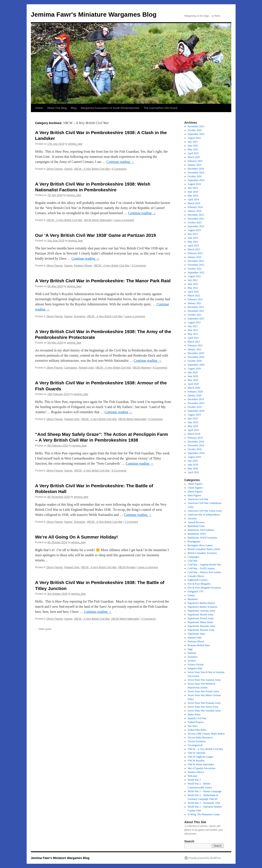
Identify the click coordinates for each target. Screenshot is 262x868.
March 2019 (194, 434)
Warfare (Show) (196, 772)
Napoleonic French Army (201, 618)
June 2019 (193, 422)
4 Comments (155, 419)
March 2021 (194, 342)
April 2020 (193, 384)
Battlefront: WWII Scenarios (202, 538)
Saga (190, 649)
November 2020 (196, 357)
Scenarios (80, 316)
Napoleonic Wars (196, 634)
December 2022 (196, 261)
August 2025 (194, 138)
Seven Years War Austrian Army (204, 680)
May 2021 (193, 334)
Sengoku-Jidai (195, 668)
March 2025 (194, 157)
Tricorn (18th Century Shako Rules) (206, 734)
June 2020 (193, 376)
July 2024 (193, 188)
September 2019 (196, 411)
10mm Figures (195, 484)
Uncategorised (195, 745)
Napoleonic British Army (200, 615)
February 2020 (195, 392)
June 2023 (193, 238)
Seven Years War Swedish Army (204, 711)
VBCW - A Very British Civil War (92, 169)
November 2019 (196, 403)
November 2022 (196, 265)
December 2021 (196, 307)
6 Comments (119, 169)
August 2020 (194, 369)
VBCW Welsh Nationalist (98, 220)
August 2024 (194, 184)
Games (68, 169)
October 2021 (195, 315)
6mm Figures (194, 495)
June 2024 (193, 192)
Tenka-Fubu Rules (197, 730)
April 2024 (193, 199)
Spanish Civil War (197, 718)
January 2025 (194, 165)
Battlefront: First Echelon (201, 530)
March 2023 (194, 249)
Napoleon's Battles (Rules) (201, 603)
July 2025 (193, 142)
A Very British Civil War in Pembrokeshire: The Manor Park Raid (103, 281)
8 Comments (160, 368)
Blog (74, 108)
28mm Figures (55, 169)
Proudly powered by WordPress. (205, 858)
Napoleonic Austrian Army (201, 611)
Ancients (192, 518)
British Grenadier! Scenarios (202, 553)
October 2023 (195, 222)
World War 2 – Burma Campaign (204, 791)
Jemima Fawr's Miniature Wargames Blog (94, 14)
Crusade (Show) (196, 576)
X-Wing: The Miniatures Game (204, 814)
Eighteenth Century (198, 580)
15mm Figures (195, 488)
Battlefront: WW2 (197, 534)
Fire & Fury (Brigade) (199, 584)
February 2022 (195, 299)
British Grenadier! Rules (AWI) (204, 549)
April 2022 (193, 292)
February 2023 (195, 253)
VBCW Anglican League (200, 757)
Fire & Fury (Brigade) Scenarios (204, 588)
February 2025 (195, 161)
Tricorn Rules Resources (200, 738)
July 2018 (193, 461)
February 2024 (195, 207)
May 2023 (193, 242)
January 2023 (194, 257)
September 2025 (196, 134)
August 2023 (194, 230)
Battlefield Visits (196, 526)
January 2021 (194, 349)
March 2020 (194, 388)
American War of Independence (204, 515)
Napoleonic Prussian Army (201, 626)
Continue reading (120, 162)
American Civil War (198, 499)
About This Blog (57, 108)
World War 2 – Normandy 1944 (204, 803)
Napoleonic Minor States (200, 622)
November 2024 (196, 173)
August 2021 (194, 322)
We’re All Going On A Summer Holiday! (77, 537)
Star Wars (193, 726)
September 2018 (196, 453)
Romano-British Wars (199, 645)
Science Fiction (195, 665)
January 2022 (194, 303)
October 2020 (195, 361)
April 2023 (193, 246)
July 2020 (193, 372)
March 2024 (194, 203)
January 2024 (194, 211)
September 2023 (196, 226)
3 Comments (139, 266)
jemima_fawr (75, 144)
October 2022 (195, 269)
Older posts (43, 629)
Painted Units (86, 368)
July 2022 (193, 280)
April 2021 (193, 338)
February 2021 (195, 345)
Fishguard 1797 (196, 591)
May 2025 (193, 149)
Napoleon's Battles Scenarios (202, 607)
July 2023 (193, 234)
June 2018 (193, 465)
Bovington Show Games (200, 545)
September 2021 (196, 319)
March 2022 (194, 296)
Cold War (193, 561)
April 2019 (193, 430)
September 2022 (196, 272)
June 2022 (193, 284)
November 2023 (196, 219)
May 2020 (193, 380)
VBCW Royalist (127, 567)
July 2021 (193, 326)
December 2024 (196, 169)
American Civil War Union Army (205, 511)
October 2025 (195, 130)
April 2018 (193, 472)
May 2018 (193, 468)
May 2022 (193, 288)
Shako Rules (194, 714)
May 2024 (193, 196)
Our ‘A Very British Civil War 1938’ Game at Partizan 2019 (96, 235)
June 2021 (193, 330)
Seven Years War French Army (203, 691)
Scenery (192, 661)
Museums (193, 599)
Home (39, 108)
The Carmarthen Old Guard (161, 108)
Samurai (192, 653)
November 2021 (196, 311)
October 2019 (195, 407)
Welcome (192, 776)
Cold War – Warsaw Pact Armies (204, 572)
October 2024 (195, 176)
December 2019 (196, 399)
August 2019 (194, 415)
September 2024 (196, 180)
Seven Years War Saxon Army (203, 707)
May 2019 (193, 426)
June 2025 (193, 146)
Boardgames (194, 542)
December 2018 (196, 442)
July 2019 (193, 419)
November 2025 (196, 126)
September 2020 (196, 365)
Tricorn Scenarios (197, 741)
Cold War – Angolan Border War (204, 565)
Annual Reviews (196, 522)
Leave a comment (124, 220)
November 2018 (196, 445)
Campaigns (71, 368)
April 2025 (193, 153)
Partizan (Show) (83, 266)
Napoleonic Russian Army (201, 630)
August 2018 (194, 457)
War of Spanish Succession (201, 768)
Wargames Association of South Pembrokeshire (110, 108)
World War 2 (194, 780)
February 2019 (195, 438)
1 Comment (131, 522)
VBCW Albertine (142, 368)
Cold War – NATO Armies (201, 568)
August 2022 (194, 276)
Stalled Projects (196, 722)
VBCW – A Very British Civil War (205, 749)
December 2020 (196, 353)
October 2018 (195, 449)
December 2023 (196, 215)
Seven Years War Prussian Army (204, 703)
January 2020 (194, 395)
